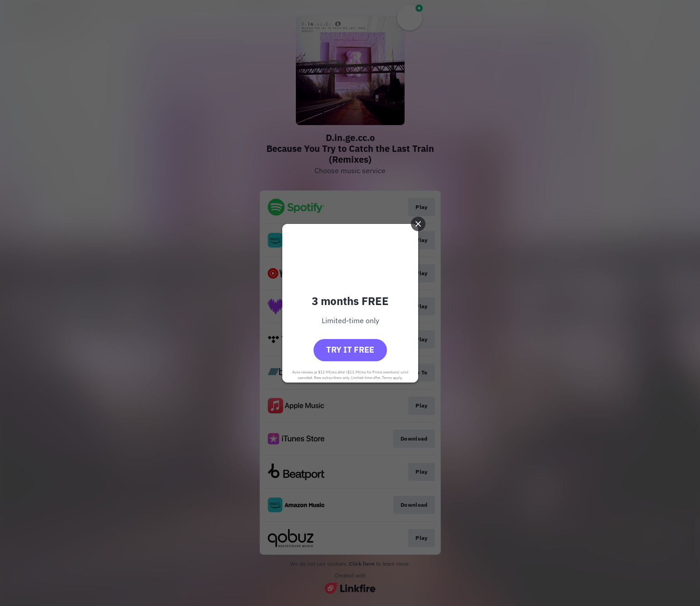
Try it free (350, 350)
